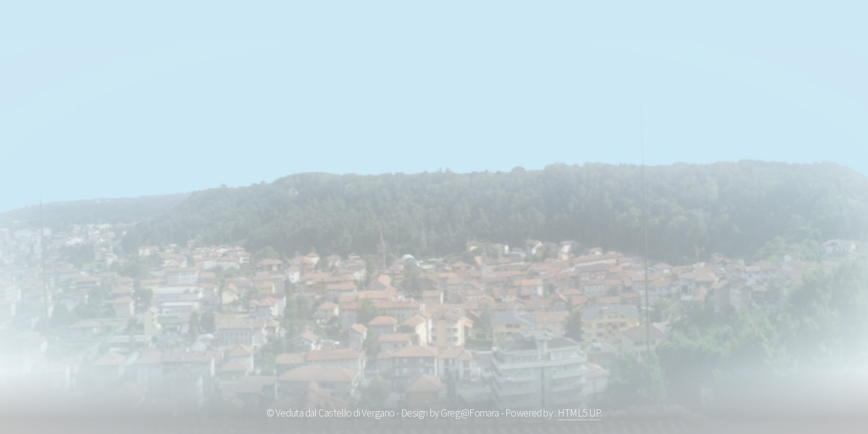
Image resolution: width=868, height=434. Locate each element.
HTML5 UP (579, 413)
